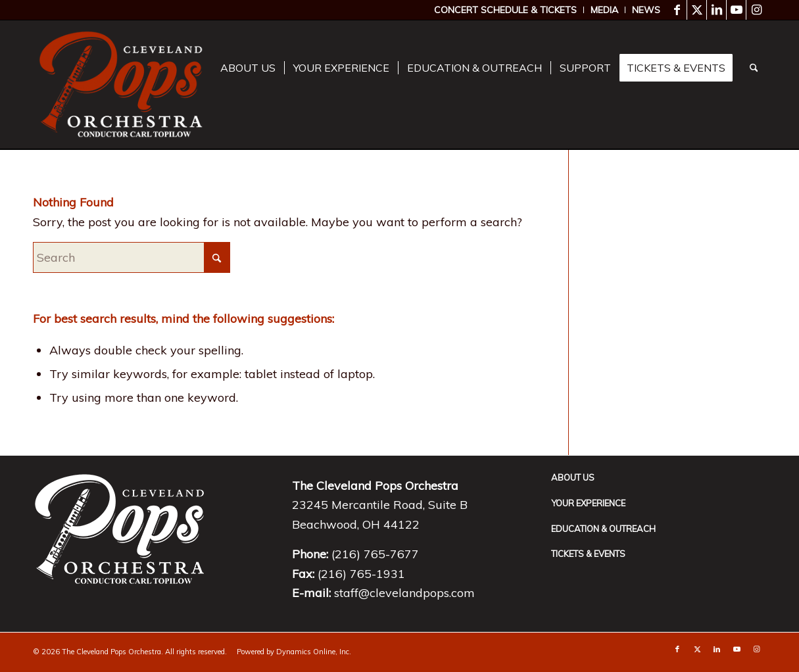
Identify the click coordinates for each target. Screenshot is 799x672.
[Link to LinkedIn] (716, 10)
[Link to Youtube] (736, 10)
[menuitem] (506, 10)
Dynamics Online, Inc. (314, 652)
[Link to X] (697, 10)
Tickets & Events (588, 554)
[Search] (754, 68)
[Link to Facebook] (677, 10)
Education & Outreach (603, 529)
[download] (121, 84)
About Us (573, 477)
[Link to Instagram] (756, 10)
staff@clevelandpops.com (404, 593)
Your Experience (588, 503)
